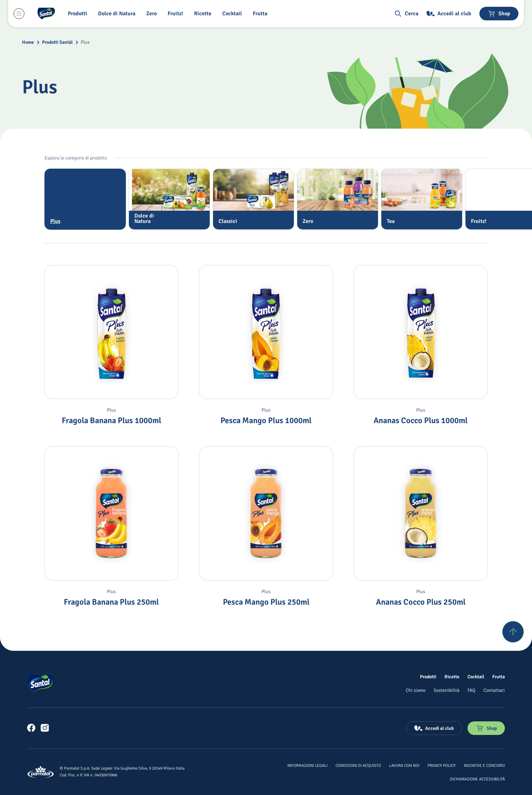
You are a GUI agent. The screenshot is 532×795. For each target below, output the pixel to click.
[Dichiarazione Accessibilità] (477, 779)
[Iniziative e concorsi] (484, 765)
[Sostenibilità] (446, 690)
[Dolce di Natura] (118, 14)
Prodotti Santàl (57, 42)
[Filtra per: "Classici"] (253, 199)
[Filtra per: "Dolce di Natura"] (169, 199)
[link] (31, 728)
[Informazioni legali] (307, 765)
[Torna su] (513, 632)
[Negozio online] (499, 14)
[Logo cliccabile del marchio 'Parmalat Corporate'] (41, 772)
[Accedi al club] (449, 14)
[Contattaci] (494, 690)
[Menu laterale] (19, 14)
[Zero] (153, 14)
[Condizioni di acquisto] (358, 765)
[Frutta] (261, 14)
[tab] (85, 199)
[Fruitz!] (177, 14)
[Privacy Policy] (442, 765)
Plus (85, 42)
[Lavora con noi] (404, 765)
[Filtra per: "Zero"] (338, 199)
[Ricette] (204, 14)
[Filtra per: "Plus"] (85, 199)
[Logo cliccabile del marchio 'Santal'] (46, 14)
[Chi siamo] (416, 690)
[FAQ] (471, 690)
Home (28, 42)
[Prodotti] (428, 677)
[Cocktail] (233, 14)
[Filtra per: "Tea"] (422, 199)
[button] (79, 14)
